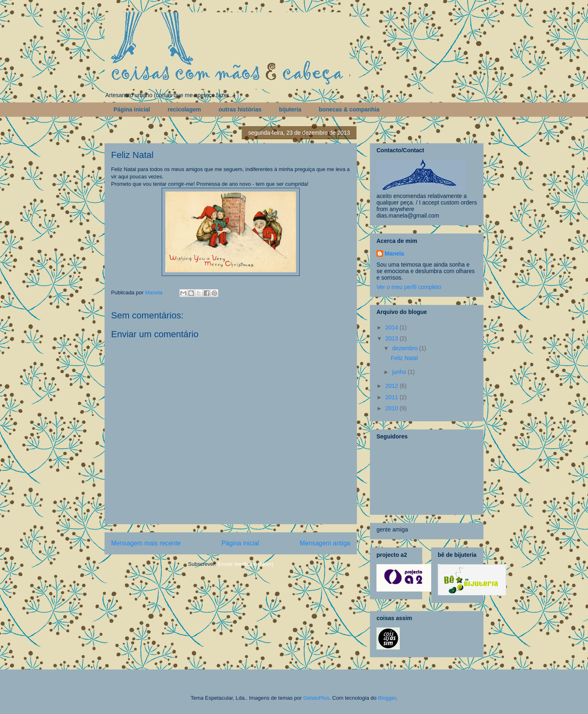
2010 (393, 408)
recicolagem (184, 109)
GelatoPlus (316, 698)
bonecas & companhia (349, 109)
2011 (393, 397)
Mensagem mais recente (146, 543)
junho (400, 372)
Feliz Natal (404, 358)
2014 (393, 327)
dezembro (405, 348)
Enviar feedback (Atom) (246, 564)
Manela (394, 254)
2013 (393, 338)
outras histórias (240, 109)
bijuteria (290, 109)
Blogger (387, 698)
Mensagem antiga (325, 543)
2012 (393, 386)
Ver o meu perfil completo (409, 287)
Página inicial (132, 109)
